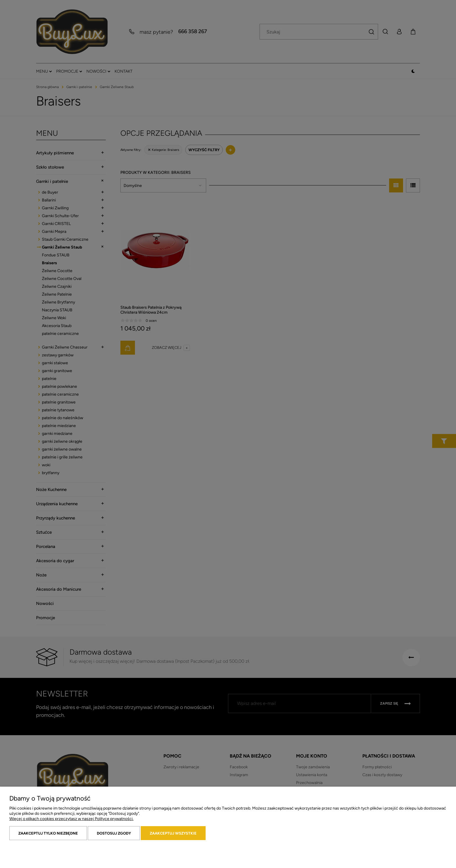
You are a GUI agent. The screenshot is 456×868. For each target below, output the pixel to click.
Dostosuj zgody (114, 833)
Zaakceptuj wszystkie (173, 833)
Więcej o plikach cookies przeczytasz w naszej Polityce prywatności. (71, 819)
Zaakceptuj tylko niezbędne (48, 833)
